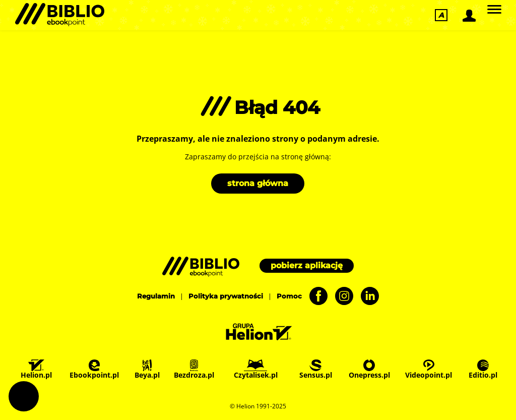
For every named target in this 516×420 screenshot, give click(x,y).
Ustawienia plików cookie (24, 396)
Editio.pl (483, 370)
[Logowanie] (468, 16)
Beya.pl (147, 370)
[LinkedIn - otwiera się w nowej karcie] (366, 296)
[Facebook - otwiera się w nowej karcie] (315, 296)
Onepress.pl (369, 370)
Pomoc (289, 296)
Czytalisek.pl (256, 370)
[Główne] (494, 10)
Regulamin (156, 296)
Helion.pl (36, 370)
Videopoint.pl (429, 370)
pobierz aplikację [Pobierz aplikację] (307, 265)
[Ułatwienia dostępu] (441, 15)
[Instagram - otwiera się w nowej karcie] (340, 296)
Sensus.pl (316, 370)
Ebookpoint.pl (94, 370)
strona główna (258, 183)
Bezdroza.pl (194, 370)
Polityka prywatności (226, 296)
